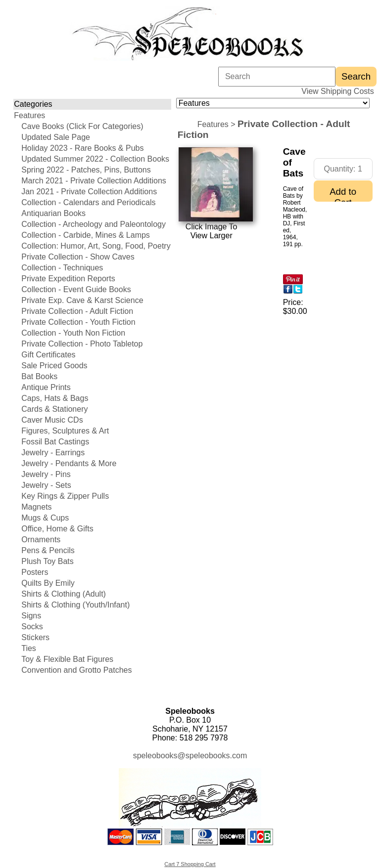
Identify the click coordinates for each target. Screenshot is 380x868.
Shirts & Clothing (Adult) (64, 594)
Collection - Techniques (62, 268)
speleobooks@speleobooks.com (190, 756)
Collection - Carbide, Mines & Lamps (86, 235)
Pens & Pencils (48, 550)
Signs (31, 616)
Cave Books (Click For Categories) (82, 126)
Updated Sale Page (56, 137)
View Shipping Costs (337, 91)
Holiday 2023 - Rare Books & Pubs (82, 148)
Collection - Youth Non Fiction (73, 333)
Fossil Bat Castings (55, 442)
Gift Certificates (48, 355)
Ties (29, 648)
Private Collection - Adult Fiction (77, 311)
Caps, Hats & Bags (55, 398)
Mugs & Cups (45, 518)
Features (29, 115)
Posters (35, 572)
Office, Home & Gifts (57, 529)
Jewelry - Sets (46, 485)
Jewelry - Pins (46, 474)
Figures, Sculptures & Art (65, 431)
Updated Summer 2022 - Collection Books (95, 159)
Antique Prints (46, 387)
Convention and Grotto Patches (76, 670)
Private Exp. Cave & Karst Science (82, 300)
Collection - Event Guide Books (76, 289)
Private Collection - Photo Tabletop (82, 344)
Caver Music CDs (52, 420)
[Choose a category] (273, 103)
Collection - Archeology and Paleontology (94, 224)
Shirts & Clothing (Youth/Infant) (75, 605)
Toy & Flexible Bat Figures (67, 659)
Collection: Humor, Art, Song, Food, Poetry (96, 246)
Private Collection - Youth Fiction (78, 322)
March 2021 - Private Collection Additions (94, 181)
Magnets (36, 507)
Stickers (35, 637)
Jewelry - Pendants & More (69, 463)
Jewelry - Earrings (53, 453)
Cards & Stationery (54, 409)
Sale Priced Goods (54, 366)
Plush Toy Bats (47, 561)
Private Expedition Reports (68, 279)
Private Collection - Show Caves (78, 257)
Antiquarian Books (53, 213)
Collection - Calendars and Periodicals (88, 202)
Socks (32, 627)
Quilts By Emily (48, 583)
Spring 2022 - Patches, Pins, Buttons (86, 170)
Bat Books (39, 376)
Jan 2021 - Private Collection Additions (89, 192)
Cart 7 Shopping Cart (190, 864)
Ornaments (41, 540)
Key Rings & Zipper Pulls (65, 496)
